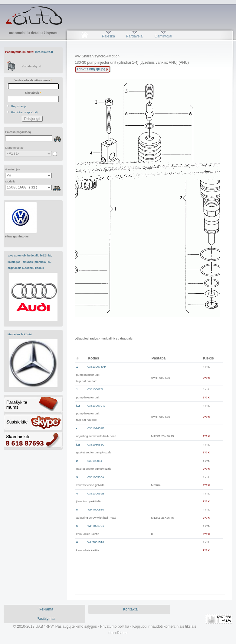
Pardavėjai (135, 36)
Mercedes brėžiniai (20, 334)
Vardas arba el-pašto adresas (33, 80)
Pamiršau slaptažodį (25, 112)
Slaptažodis (33, 93)
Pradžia (85, 36)
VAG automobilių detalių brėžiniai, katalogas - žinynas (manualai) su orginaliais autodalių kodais (30, 262)
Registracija (19, 106)
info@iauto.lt (44, 52)
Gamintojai (163, 36)
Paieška (108, 36)
